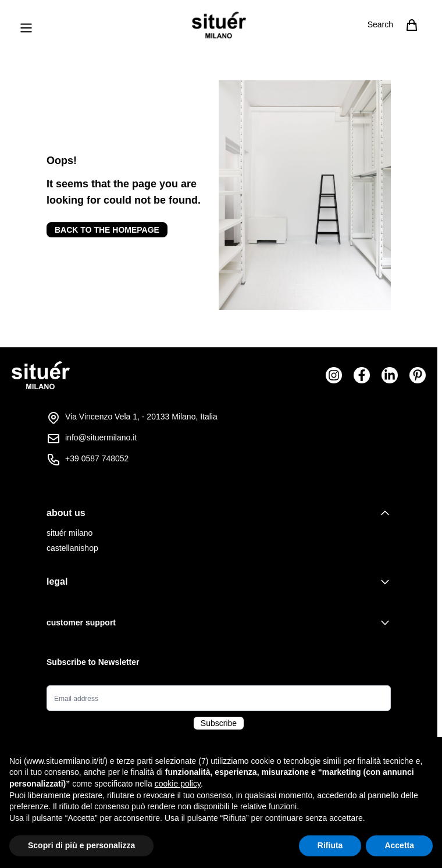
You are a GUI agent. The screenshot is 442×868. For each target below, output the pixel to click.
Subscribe (219, 723)
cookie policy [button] (178, 784)
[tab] (219, 513)
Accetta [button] (399, 845)
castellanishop (72, 548)
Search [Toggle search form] (380, 24)
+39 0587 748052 (97, 458)
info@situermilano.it (101, 437)
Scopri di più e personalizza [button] (81, 845)
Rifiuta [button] (330, 845)
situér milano (69, 533)
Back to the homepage (107, 230)
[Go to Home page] (219, 25)
